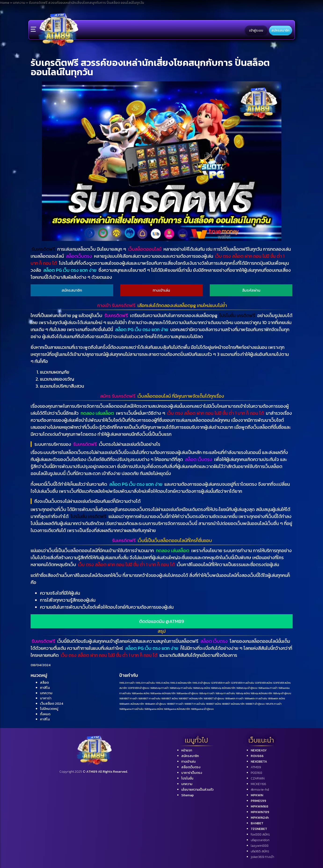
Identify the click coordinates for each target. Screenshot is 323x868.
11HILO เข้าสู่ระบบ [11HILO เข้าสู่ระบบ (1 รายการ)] (201, 683)
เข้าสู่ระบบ (256, 30)
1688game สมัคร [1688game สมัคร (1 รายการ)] (154, 709)
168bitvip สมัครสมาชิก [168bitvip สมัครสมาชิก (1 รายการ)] (223, 688)
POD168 (256, 773)
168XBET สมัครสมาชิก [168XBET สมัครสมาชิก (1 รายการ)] (191, 698)
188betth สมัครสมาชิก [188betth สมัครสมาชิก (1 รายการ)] (132, 704)
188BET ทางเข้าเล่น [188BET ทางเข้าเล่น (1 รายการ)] (195, 704)
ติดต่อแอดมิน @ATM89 (162, 621)
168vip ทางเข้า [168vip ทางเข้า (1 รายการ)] (207, 693)
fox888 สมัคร (260, 834)
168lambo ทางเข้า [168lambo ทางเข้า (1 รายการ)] (268, 688)
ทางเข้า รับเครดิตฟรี (116, 305)
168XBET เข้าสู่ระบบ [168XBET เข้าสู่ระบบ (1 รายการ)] (214, 698)
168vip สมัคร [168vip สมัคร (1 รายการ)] (243, 693)
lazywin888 (260, 846)
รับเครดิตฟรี (43, 249)
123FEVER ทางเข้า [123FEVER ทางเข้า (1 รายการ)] (221, 683)
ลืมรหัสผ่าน (251, 290)
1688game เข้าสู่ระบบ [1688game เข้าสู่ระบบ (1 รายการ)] (202, 709)
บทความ (46, 693)
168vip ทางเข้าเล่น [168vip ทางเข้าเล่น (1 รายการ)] (225, 693)
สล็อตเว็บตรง (79, 256)
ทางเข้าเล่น (161, 290)
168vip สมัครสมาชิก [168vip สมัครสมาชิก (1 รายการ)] (261, 693)
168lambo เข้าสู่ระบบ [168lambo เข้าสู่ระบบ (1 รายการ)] (187, 693)
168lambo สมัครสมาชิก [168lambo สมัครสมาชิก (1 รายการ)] (163, 693)
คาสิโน (45, 688)
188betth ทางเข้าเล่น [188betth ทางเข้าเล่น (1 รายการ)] (256, 698)
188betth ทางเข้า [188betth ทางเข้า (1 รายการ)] (234, 698)
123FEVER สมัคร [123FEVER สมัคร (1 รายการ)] (263, 683)
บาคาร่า (46, 698)
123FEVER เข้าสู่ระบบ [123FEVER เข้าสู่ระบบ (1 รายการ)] (139, 688)
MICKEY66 (258, 784)
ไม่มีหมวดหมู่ (49, 709)
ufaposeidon (260, 840)
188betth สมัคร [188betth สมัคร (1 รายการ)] (276, 698)
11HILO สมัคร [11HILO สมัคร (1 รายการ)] (162, 683)
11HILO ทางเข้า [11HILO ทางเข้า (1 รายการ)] (127, 683)
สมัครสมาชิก (280, 30)
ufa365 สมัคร (260, 851)
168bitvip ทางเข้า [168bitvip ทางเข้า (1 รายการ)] (160, 688)
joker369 (262, 857)
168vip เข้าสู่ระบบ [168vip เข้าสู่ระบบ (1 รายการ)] (282, 693)
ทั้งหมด (45, 714)
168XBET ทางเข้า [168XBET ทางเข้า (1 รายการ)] (128, 698)
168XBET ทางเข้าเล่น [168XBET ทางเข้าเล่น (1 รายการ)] (149, 698)
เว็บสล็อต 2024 (52, 703)
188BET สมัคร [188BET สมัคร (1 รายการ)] (213, 704)
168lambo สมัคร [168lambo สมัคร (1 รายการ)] (141, 693)
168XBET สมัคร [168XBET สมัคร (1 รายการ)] (169, 698)
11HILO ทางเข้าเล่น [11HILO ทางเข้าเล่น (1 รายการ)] (145, 683)
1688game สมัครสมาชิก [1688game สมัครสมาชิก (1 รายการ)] (177, 709)
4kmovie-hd (260, 790)
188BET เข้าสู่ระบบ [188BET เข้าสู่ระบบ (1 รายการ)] (255, 704)
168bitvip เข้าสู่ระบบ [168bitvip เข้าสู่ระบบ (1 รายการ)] (247, 688)
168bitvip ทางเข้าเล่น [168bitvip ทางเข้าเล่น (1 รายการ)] (181, 688)
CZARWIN (258, 778)
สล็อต (44, 682)
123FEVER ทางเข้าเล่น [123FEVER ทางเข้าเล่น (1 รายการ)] (242, 683)
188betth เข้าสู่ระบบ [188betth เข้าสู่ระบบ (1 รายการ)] (155, 704)
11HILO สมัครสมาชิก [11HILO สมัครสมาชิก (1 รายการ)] (181, 683)
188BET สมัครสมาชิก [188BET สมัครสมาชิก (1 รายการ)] (233, 704)
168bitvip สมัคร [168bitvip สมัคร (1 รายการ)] (201, 688)
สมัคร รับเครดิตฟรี (118, 396)
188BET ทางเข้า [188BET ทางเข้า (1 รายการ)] (175, 704)
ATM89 (256, 767)
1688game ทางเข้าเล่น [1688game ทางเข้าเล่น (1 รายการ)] (131, 709)
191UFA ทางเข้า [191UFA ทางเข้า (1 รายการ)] (274, 704)
